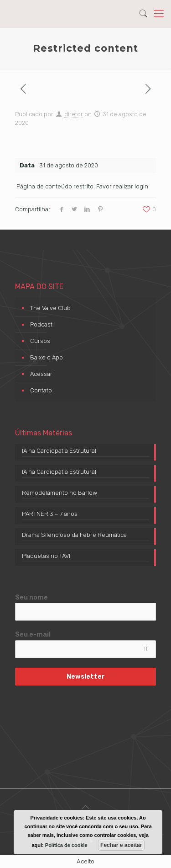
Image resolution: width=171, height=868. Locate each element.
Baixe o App (47, 357)
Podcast (41, 324)
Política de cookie (66, 845)
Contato (41, 390)
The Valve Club (50, 308)
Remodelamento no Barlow (60, 493)
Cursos (40, 341)
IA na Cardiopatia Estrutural (59, 451)
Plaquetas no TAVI (46, 556)
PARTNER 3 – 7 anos (50, 514)
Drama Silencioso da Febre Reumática (74, 535)
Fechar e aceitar (121, 845)
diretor (74, 114)
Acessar (41, 374)
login (141, 186)
